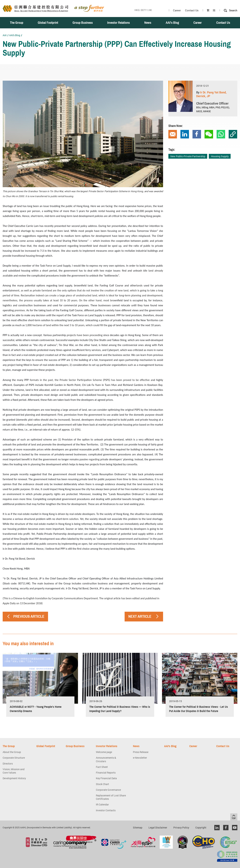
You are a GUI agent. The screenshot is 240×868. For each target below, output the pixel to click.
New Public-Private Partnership (188, 156)
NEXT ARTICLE (144, 616)
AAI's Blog (15, 35)
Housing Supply (220, 156)
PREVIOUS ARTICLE (25, 616)
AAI (5, 35)
